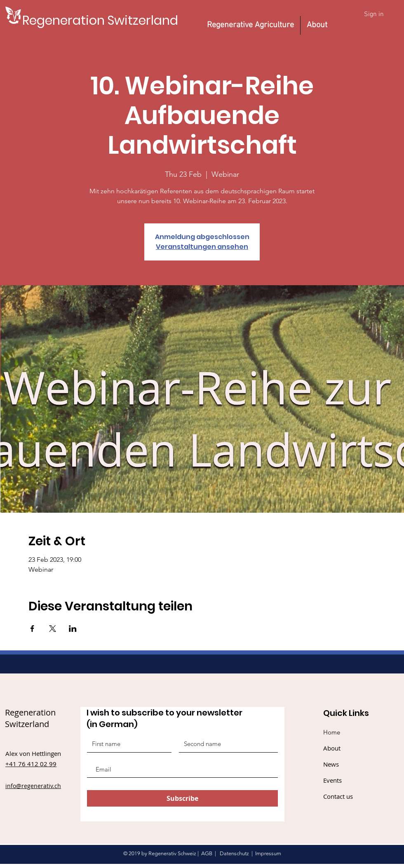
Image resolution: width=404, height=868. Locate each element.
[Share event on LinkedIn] (73, 629)
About (332, 748)
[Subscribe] (182, 798)
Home (332, 732)
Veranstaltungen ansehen (202, 247)
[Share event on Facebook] (32, 629)
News (331, 764)
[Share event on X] (53, 629)
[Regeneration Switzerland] (100, 20)
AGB (207, 853)
